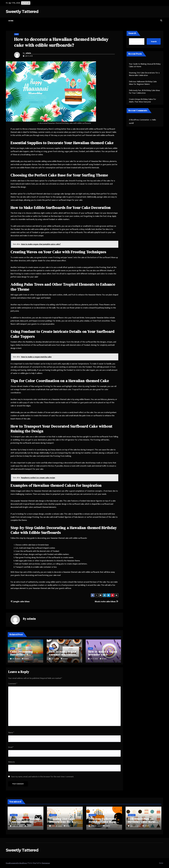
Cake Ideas (14, 815)
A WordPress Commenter (139, 120)
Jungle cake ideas (20, 601)
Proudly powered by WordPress (16, 863)
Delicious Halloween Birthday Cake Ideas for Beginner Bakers (143, 83)
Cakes (16, 34)
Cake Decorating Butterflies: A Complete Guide (21, 655)
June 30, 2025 (18, 826)
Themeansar (46, 863)
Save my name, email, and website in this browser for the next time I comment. (43, 777)
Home (11, 21)
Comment (13, 684)
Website (12, 762)
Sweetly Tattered (22, 12)
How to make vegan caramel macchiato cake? (62, 655)
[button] (161, 21)
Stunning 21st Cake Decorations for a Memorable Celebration (144, 74)
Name (11, 733)
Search (132, 33)
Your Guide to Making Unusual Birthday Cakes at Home (145, 65)
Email (11, 747)
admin (28, 53)
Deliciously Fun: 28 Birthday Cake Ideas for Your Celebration (145, 92)
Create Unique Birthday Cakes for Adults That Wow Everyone (143, 101)
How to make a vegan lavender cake (103, 653)
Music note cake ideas (106, 601)
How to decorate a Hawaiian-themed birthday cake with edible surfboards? (61, 42)
